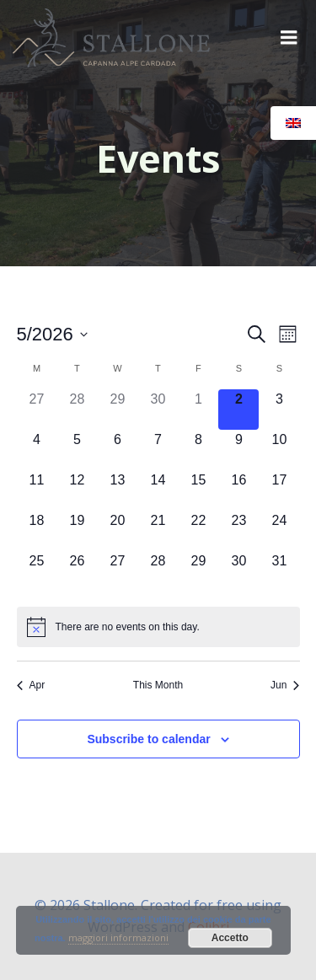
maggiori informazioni (118, 937)
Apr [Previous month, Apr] (31, 685)
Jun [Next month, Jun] (285, 685)
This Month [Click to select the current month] (158, 685)
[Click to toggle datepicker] (52, 334)
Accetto (230, 938)
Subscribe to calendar (148, 739)
